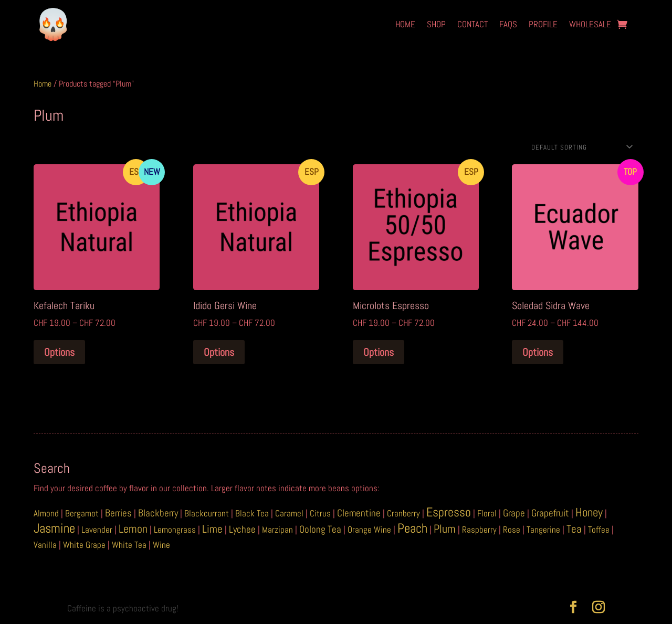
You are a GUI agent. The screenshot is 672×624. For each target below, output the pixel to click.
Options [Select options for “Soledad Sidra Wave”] (538, 352)
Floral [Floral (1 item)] (487, 513)
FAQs (508, 24)
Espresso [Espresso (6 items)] (449, 512)
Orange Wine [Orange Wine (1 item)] (369, 530)
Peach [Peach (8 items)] (412, 528)
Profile (543, 24)
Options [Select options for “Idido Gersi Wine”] (219, 352)
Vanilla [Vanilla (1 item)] (45, 545)
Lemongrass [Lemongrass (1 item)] (175, 530)
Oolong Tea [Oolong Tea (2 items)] (320, 529)
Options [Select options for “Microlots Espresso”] (379, 352)
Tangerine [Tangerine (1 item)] (543, 530)
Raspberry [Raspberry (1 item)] (479, 530)
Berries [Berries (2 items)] (118, 513)
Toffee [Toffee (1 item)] (599, 530)
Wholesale (590, 24)
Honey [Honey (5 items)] (589, 512)
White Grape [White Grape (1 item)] (84, 545)
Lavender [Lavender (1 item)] (97, 530)
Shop (436, 24)
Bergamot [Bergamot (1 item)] (82, 513)
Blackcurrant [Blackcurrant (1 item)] (207, 513)
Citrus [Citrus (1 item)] (320, 513)
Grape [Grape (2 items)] (514, 513)
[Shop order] (581, 147)
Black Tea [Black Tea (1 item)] (252, 513)
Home (405, 24)
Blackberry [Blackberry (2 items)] (158, 513)
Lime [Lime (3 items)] (212, 529)
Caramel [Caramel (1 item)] (289, 513)
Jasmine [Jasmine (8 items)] (54, 528)
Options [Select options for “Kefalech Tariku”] (59, 352)
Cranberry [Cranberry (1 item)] (403, 513)
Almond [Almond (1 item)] (46, 513)
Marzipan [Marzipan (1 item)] (277, 530)
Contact (472, 24)
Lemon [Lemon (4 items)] (133, 529)
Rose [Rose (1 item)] (512, 530)
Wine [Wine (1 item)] (161, 545)
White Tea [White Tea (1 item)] (129, 545)
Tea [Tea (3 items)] (574, 529)
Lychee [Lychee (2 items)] (242, 529)
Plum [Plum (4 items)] (445, 529)
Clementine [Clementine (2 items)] (359, 513)
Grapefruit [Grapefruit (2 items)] (550, 513)
